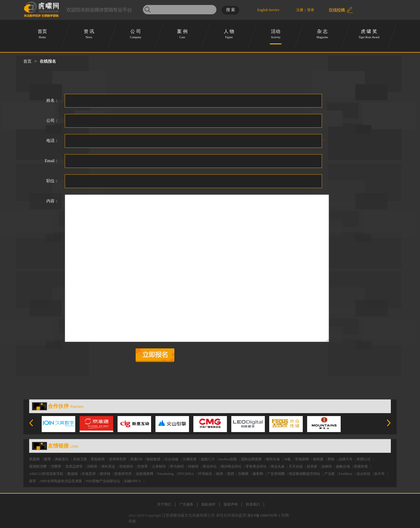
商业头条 (278, 466)
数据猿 (73, 474)
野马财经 (177, 466)
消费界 (56, 466)
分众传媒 (171, 459)
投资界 (143, 466)
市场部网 (302, 459)
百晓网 (243, 474)
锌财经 (193, 466)
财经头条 (273, 459)
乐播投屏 (190, 459)
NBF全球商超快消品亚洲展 (61, 481)
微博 (47, 459)
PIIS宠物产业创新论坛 (103, 481)
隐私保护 (209, 504)
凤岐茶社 (62, 459)
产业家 (330, 474)
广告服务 (186, 504)
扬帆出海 (343, 466)
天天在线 (296, 466)
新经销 (105, 474)
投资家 (312, 466)
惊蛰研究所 (123, 474)
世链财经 (126, 466)
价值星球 (89, 474)
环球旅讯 (205, 474)
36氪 (287, 459)
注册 (300, 10)
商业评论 (210, 466)
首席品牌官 (74, 466)
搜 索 (231, 10)
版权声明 (231, 504)
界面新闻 (98, 459)
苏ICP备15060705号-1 (264, 515)
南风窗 (318, 459)
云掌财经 (159, 466)
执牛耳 (379, 474)
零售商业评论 (256, 466)
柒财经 (327, 466)
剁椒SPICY (133, 481)
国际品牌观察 (251, 459)
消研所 (92, 466)
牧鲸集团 (153, 459)
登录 (311, 10)
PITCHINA (186, 474)
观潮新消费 (38, 466)
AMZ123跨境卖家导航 (46, 474)
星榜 (231, 474)
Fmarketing (166, 474)
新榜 (220, 474)
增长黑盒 (108, 466)
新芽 (33, 481)
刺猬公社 (364, 459)
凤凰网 (34, 459)
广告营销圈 (276, 474)
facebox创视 (228, 459)
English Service (268, 9)
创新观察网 (145, 474)
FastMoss (346, 474)
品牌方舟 (346, 459)
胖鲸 (331, 459)
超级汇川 (208, 459)
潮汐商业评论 (231, 466)
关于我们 (164, 504)
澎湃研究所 (118, 459)
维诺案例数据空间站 (304, 474)
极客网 (258, 474)
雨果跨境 (361, 466)
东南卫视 (80, 459)
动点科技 (363, 474)
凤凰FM (136, 459)
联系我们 (253, 504)
